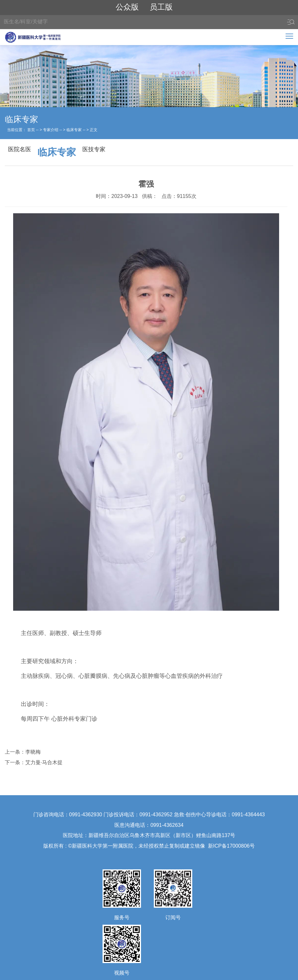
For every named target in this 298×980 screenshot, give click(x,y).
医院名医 (20, 149)
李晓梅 (33, 752)
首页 (31, 130)
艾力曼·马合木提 (44, 762)
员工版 (161, 7)
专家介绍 (51, 130)
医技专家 (94, 149)
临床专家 (74, 130)
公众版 (127, 7)
